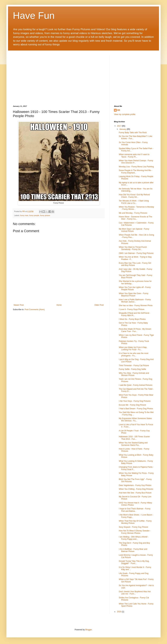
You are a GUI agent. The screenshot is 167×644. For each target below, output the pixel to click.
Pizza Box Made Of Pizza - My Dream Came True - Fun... (135, 330)
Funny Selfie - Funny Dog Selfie (132, 369)
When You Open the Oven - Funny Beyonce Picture (134, 295)
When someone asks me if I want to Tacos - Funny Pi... (134, 156)
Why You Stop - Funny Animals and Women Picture (134, 374)
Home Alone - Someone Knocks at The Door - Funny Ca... (135, 218)
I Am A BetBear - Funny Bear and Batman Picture (133, 550)
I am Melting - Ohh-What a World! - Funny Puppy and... (134, 538)
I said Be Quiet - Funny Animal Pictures (136, 385)
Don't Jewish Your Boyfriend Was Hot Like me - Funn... (135, 593)
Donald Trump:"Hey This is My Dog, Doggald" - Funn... (134, 562)
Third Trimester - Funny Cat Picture (134, 366)
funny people (34, 215)
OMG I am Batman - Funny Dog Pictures (136, 253)
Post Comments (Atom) (35, 310)
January (123, 129)
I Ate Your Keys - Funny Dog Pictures (135, 401)
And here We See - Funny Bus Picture (135, 493)
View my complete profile (125, 114)
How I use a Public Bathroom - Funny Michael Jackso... (135, 301)
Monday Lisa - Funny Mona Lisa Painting (136, 167)
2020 (119, 612)
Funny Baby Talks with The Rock (133, 133)
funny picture (45, 215)
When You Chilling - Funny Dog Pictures (136, 489)
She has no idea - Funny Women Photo (136, 306)
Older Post (99, 305)
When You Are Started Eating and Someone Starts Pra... (133, 444)
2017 (119, 126)
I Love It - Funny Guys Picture (132, 309)
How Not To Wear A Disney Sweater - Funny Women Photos (135, 532)
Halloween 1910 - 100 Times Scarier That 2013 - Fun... (134, 438)
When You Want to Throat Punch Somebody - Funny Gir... (133, 248)
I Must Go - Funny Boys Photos (132, 319)
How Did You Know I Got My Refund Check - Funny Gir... (134, 196)
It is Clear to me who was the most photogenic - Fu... (134, 354)
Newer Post (19, 305)
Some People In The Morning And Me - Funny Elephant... (135, 171)
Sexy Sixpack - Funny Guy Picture (133, 527)
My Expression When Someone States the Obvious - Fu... (135, 420)
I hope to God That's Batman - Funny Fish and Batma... (135, 510)
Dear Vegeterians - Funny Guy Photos (135, 485)
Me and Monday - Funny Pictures (133, 213)
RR (119, 110)
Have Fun (34, 16)
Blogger (89, 630)
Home (59, 305)
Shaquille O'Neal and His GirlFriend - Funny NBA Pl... (135, 314)
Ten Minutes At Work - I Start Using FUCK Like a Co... (134, 202)
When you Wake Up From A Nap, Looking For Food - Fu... (133, 348)
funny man (24, 215)
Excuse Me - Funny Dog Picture (132, 405)
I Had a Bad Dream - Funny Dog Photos (136, 409)
